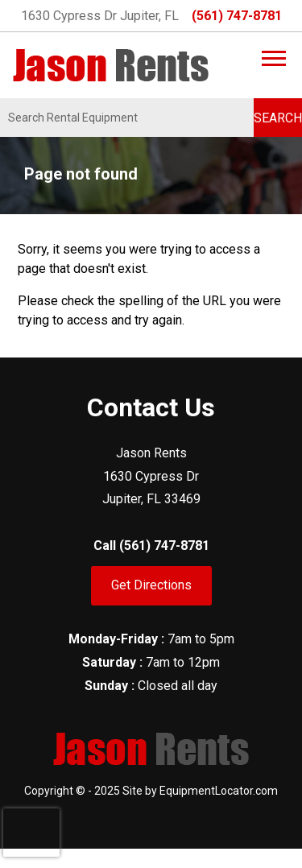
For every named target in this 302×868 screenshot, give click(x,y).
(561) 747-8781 (237, 16)
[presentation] (31, 833)
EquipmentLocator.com (219, 791)
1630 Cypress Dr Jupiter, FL (100, 16)
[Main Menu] (274, 58)
